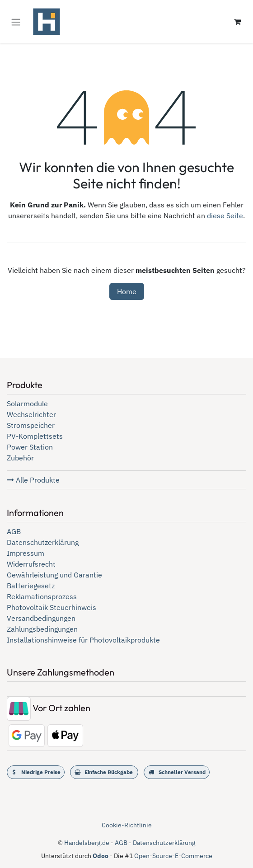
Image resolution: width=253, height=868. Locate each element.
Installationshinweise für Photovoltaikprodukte (83, 640)
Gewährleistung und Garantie (54, 575)
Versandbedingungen (41, 618)
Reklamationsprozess (42, 596)
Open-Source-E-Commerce (173, 856)
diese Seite (225, 216)
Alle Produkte (33, 480)
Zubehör (20, 458)
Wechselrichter (31, 414)
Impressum (26, 553)
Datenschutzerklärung (43, 542)
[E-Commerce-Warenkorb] (237, 22)
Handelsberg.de (87, 843)
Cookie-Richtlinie (127, 825)
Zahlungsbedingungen (42, 629)
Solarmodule (27, 404)
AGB (14, 531)
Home (127, 291)
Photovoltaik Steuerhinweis (52, 607)
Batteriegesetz (31, 586)
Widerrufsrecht (31, 564)
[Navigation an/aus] (16, 22)
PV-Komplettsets (35, 436)
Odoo (101, 856)
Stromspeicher (31, 425)
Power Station (30, 447)
